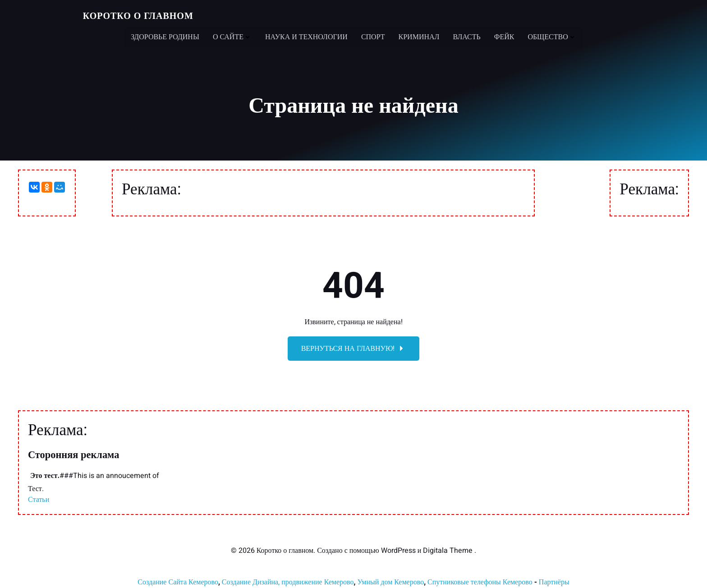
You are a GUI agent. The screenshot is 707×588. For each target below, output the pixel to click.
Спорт (373, 36)
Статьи (39, 501)
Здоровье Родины (165, 36)
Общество (552, 36)
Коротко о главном (138, 16)
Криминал (419, 36)
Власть (466, 36)
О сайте (232, 36)
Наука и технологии (306, 36)
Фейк (504, 36)
